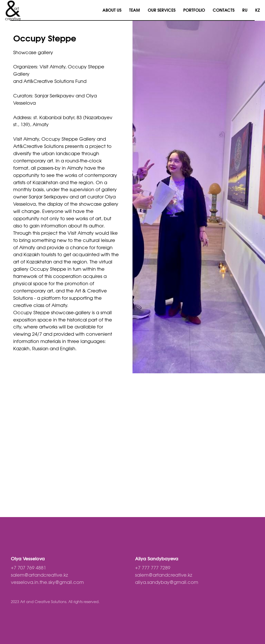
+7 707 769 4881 (28, 568)
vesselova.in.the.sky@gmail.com (47, 583)
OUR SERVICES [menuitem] (162, 10)
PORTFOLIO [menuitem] (194, 10)
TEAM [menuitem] (135, 10)
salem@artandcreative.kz (39, 575)
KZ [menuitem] (257, 10)
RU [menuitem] (245, 10)
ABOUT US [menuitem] (112, 10)
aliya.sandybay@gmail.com (167, 583)
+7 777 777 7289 (153, 568)
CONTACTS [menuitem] (224, 10)
